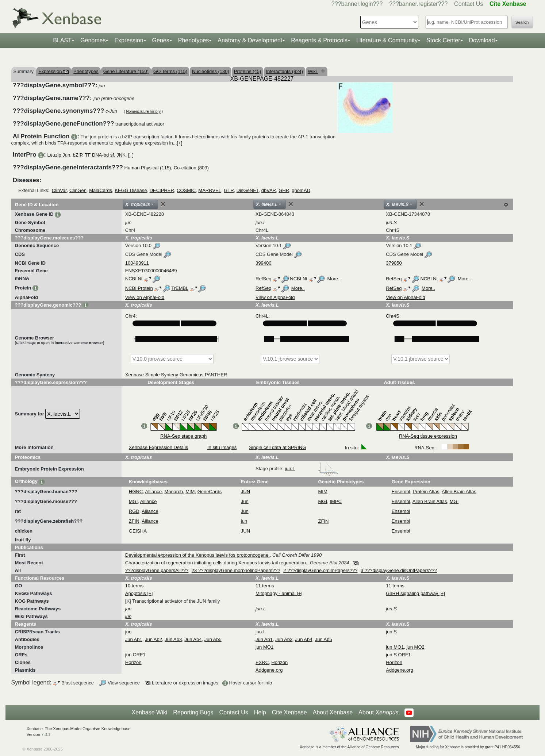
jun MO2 (416, 647)
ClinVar (59, 190)
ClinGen (78, 190)
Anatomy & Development (250, 40)
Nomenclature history (143, 112)
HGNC (136, 492)
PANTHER (216, 375)
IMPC (336, 501)
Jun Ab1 (134, 639)
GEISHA (138, 531)
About (378, 713)
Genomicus (192, 375)
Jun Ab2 (153, 639)
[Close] (163, 204)
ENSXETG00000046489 (151, 271)
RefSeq (263, 279)
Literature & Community (387, 40)
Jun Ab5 (213, 639)
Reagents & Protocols (319, 40)
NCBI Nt (134, 279)
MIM (190, 492)
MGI (133, 501)
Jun (245, 501)
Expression (129, 40)
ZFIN (134, 521)
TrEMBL (180, 288)
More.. (334, 279)
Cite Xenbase (289, 712)
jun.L (311, 469)
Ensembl (401, 492)
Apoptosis (136, 593)
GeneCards (210, 492)
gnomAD (301, 190)
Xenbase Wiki (149, 712)
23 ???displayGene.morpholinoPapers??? (236, 570)
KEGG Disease (131, 190)
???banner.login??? (357, 4)
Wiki (313, 71)
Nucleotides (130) (211, 71)
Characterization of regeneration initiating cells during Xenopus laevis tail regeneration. (216, 563)
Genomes (93, 40)
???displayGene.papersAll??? (157, 570)
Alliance (154, 492)
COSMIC (186, 190)
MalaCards (101, 190)
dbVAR (269, 190)
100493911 (137, 263)
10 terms (135, 586)
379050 (394, 263)
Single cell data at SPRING (277, 447)
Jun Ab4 (193, 639)
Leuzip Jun (59, 155)
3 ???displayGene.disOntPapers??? (399, 570)
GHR (284, 190)
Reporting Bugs (193, 712)
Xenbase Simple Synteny (152, 375)
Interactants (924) (284, 71)
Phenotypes (194, 40)
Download (482, 40)
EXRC (262, 662)
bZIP (78, 155)
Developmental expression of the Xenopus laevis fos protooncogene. (197, 555)
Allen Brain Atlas (459, 492)
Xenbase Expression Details (159, 447)
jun (244, 521)
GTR (229, 190)
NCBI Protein (139, 288)
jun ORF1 (135, 655)
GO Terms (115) (170, 71)
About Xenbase (333, 712)
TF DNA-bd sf (99, 155)
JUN (245, 492)
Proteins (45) (247, 71)
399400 (263, 263)
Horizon (133, 662)
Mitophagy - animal (276, 593)
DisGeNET (248, 190)
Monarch (174, 492)
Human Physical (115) (148, 168)
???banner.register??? (418, 4)
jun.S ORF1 (398, 655)
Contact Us (469, 4)
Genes (161, 40)
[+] (180, 143)
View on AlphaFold (145, 297)
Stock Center (443, 40)
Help (260, 712)
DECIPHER (162, 190)
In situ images (222, 447)
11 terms (265, 586)
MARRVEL (210, 190)
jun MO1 (264, 647)
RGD (134, 511)
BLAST (62, 40)
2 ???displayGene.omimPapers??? (320, 570)
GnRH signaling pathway (413, 593)
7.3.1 (46, 734)
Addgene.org (269, 670)
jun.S (391, 632)
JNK (121, 155)
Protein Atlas (426, 492)
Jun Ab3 (173, 639)
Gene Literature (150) (126, 71)
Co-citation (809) (191, 168)
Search (522, 22)
